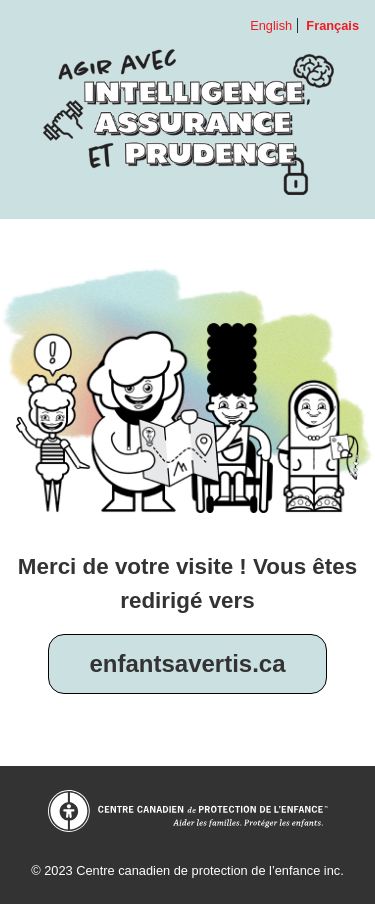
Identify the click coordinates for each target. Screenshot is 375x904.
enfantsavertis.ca (187, 663)
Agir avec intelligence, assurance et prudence (187, 121)
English (271, 25)
